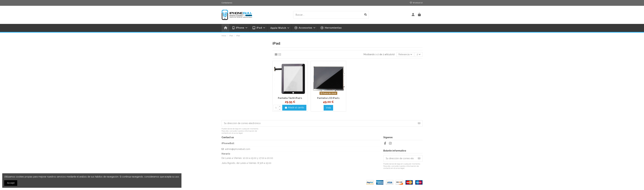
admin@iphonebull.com (238, 149)
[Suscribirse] (419, 123)
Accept (11, 183)
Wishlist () (416, 3)
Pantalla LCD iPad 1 (328, 98)
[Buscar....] (365, 15)
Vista (328, 108)
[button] (305, 28)
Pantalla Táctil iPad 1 (290, 98)
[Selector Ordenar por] (405, 54)
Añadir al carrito (294, 108)
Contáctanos (227, 3)
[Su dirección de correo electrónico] (319, 123)
